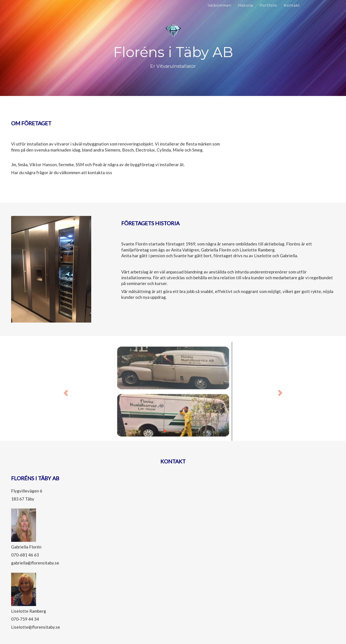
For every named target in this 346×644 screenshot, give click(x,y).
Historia (246, 5)
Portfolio (268, 5)
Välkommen (220, 5)
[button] (65, 391)
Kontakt (292, 5)
